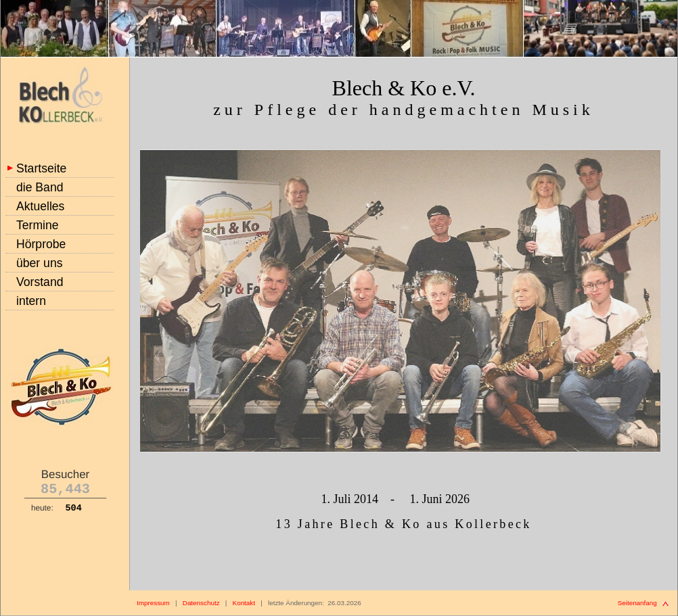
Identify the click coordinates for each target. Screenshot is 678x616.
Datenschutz (201, 603)
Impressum (153, 603)
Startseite (41, 168)
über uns (39, 263)
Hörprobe (41, 244)
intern (31, 301)
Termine (38, 225)
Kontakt (244, 603)
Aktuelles (40, 206)
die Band (40, 187)
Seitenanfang (637, 603)
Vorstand (40, 282)
